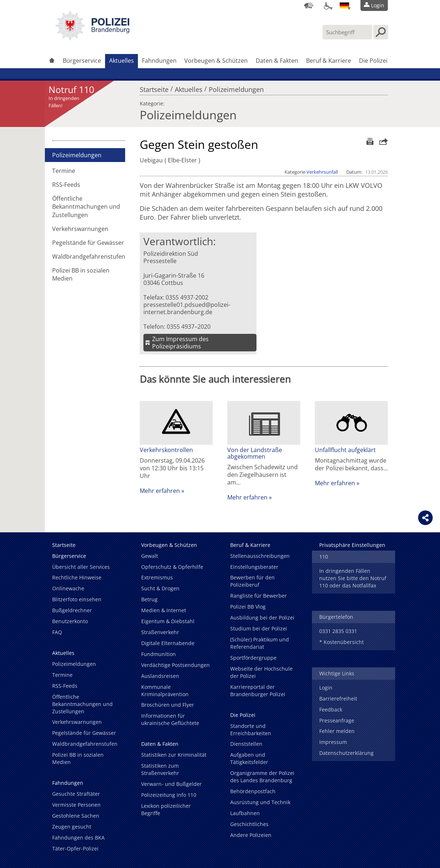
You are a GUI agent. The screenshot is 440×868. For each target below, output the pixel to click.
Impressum (333, 742)
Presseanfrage (337, 720)
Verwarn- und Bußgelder (171, 784)
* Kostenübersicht (341, 642)
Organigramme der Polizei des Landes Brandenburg (262, 777)
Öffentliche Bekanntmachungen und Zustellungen (86, 207)
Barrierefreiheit (338, 699)
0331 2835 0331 (338, 631)
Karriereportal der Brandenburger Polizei (258, 690)
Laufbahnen (245, 813)
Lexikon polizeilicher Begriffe (166, 809)
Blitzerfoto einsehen (77, 599)
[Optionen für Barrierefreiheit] (327, 5)
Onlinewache (68, 588)
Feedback (331, 709)
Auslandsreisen (160, 676)
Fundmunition (159, 654)
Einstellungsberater (254, 567)
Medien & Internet (164, 610)
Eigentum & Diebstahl (168, 621)
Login (326, 688)
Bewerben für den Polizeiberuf (252, 581)
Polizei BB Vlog (248, 607)
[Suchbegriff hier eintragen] (347, 32)
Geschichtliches (249, 824)
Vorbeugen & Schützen (216, 61)
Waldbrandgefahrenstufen (89, 256)
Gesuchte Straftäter (76, 794)
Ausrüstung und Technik (260, 802)
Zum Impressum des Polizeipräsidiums (180, 343)
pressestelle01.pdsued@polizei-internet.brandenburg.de (187, 308)
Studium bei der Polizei (259, 628)
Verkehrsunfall (322, 172)
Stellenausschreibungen (260, 556)
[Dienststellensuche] (309, 5)
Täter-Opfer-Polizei (75, 848)
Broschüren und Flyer (168, 705)
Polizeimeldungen (236, 88)
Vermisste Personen (76, 805)
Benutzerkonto (70, 621)
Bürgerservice (82, 61)
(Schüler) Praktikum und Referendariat (260, 643)
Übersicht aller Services (81, 567)
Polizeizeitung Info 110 (169, 795)
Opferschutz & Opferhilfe (172, 567)
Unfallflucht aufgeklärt (345, 450)
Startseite (154, 88)
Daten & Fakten (277, 61)
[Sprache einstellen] (344, 5)
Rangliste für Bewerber (258, 596)
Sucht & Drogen (160, 588)
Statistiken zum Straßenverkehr (160, 769)
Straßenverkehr (160, 632)
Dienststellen (246, 744)
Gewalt (150, 556)
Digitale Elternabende (168, 643)
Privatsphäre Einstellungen (352, 545)
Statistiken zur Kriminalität (174, 755)
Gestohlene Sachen (76, 816)
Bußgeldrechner (72, 610)
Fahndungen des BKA (78, 838)
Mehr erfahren (160, 491)
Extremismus (157, 577)
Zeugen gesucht (72, 827)
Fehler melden (337, 731)
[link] (92, 38)
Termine (64, 171)
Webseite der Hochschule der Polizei (261, 672)
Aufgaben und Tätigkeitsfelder (249, 758)
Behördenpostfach (253, 791)
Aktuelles (121, 61)
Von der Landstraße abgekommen (255, 453)
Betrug (149, 599)
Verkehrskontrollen (166, 450)
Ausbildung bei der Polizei (262, 618)
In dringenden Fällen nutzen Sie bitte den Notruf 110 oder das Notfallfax (353, 578)
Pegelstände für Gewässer (88, 243)
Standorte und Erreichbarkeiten (251, 730)
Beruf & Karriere (329, 61)
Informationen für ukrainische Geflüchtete (170, 719)
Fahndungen (159, 61)
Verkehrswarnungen (80, 229)
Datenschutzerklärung (346, 753)
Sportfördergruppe (253, 658)
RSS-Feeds (66, 185)
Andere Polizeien (251, 835)
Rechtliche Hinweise (77, 577)
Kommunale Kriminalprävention (165, 690)
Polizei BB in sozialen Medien (81, 274)
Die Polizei (373, 61)
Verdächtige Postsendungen (175, 665)
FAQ (57, 632)
